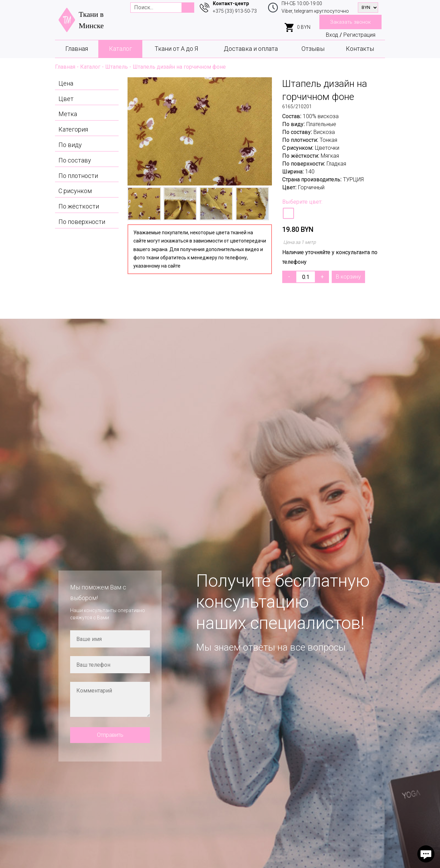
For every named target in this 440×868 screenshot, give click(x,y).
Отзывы (313, 49)
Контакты (360, 49)
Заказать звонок (350, 22)
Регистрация (359, 35)
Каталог (120, 49)
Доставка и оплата (251, 49)
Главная (77, 49)
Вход (332, 35)
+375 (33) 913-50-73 (235, 11)
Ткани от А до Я (176, 49)
